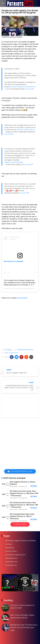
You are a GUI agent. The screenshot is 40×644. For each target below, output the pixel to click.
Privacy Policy (11, 551)
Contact (9, 544)
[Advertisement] (20, 324)
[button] (12, 357)
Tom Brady (19, 289)
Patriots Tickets (20, 524)
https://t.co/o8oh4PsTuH (26, 87)
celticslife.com (11, 558)
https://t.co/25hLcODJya (26, 130)
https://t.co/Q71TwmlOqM (13, 162)
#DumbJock (13, 87)
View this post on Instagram (13, 261)
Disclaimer (10, 548)
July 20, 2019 (29, 89)
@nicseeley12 (22, 298)
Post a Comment (11, 353)
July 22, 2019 (9, 134)
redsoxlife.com (11, 562)
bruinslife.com (11, 565)
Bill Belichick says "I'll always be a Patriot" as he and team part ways (24, 628)
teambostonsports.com (15, 555)
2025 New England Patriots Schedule (20, 541)
